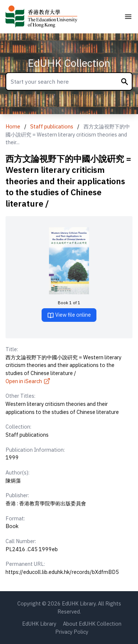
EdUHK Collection (69, 63)
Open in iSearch (28, 381)
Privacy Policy (72, 632)
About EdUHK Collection (92, 624)
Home (13, 126)
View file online (69, 315)
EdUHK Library (39, 624)
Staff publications (52, 126)
